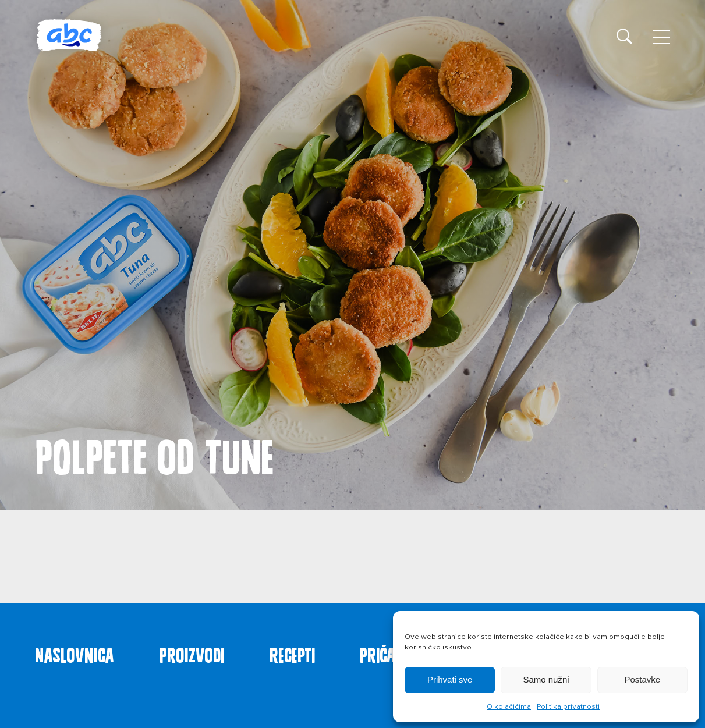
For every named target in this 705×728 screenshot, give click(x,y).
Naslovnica (75, 653)
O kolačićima (509, 706)
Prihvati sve (450, 679)
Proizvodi (192, 653)
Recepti (292, 653)
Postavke (642, 679)
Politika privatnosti (568, 706)
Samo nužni (546, 679)
